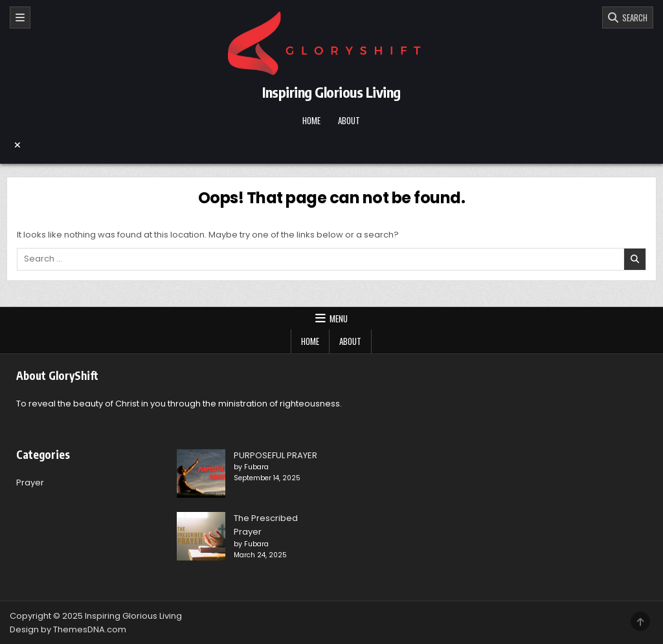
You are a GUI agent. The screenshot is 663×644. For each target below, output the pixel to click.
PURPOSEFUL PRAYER (275, 455)
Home (311, 120)
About (349, 120)
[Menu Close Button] (331, 145)
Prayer (30, 483)
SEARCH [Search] (633, 17)
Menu (339, 318)
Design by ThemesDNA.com (68, 629)
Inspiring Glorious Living (331, 92)
